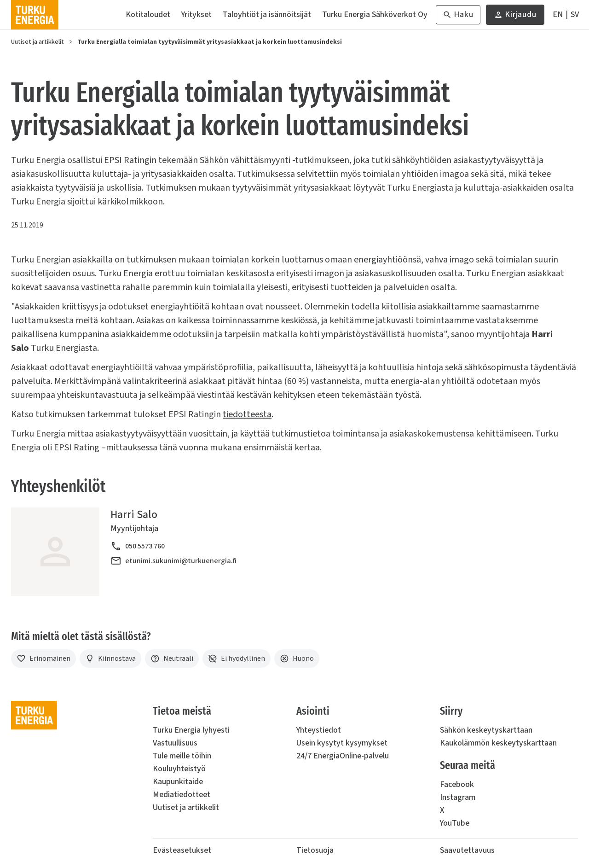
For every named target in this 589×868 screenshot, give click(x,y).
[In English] (558, 15)
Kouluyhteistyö (179, 769)
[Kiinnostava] (110, 658)
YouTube (455, 823)
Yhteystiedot (319, 730)
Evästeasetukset (182, 850)
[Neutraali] (172, 658)
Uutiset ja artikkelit (38, 42)
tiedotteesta (247, 414)
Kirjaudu (515, 17)
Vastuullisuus (175, 743)
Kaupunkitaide (178, 782)
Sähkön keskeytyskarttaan (486, 730)
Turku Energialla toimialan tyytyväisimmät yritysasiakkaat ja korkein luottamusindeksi (210, 42)
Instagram (458, 797)
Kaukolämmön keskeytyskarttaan (498, 743)
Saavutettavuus (467, 850)
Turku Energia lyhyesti (191, 730)
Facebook (457, 784)
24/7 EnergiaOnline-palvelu (343, 756)
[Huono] (297, 658)
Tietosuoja (315, 850)
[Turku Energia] (35, 15)
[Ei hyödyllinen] (237, 658)
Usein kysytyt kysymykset (342, 743)
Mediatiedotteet (182, 795)
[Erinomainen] (43, 658)
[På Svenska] (575, 15)
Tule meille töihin (182, 756)
